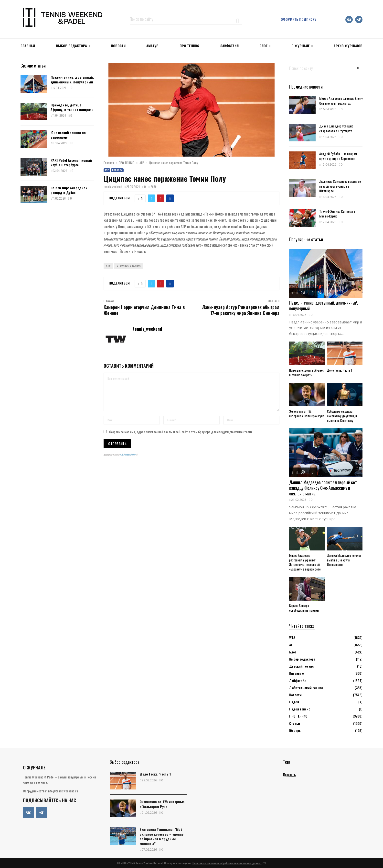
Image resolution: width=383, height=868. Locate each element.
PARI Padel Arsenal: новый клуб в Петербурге (71, 162)
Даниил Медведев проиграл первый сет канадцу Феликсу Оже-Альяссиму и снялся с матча (323, 488)
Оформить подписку (298, 19)
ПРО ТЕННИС (189, 46)
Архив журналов (348, 46)
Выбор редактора (71, 46)
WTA (292, 637)
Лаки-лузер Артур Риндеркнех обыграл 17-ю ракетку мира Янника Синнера (241, 310)
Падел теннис (300, 709)
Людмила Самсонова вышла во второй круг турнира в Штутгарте (340, 186)
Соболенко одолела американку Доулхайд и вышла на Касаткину (342, 416)
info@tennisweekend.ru (63, 791)
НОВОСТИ (118, 46)
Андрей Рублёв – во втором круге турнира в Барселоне (338, 156)
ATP (108, 266)
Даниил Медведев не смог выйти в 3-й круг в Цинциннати (344, 560)
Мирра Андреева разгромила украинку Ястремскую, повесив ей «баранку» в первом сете (305, 562)
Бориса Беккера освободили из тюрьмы (304, 608)
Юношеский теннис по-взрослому (69, 135)
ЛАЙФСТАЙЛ (229, 46)
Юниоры (295, 730)
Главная (28, 46)
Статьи (295, 723)
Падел (294, 702)
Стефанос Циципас (129, 266)
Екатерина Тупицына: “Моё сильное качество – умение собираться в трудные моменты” (162, 836)
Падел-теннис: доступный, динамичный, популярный (72, 79)
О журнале (301, 46)
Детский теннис (302, 666)
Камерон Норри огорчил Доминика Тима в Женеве (144, 310)
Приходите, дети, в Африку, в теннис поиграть (72, 107)
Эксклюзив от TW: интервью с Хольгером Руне (307, 414)
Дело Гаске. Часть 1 (340, 370)
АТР (107, 170)
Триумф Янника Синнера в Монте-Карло (337, 214)
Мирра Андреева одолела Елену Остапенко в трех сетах (341, 101)
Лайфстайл (298, 680)
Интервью (296, 673)
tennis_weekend (113, 187)
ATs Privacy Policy (128, 455)
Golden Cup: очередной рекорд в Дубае (69, 190)
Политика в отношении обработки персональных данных (227, 863)
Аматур (152, 46)
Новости (117, 170)
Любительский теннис (306, 688)
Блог (263, 46)
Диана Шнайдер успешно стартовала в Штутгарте (336, 128)
